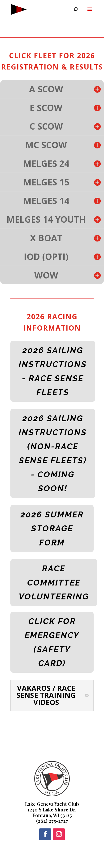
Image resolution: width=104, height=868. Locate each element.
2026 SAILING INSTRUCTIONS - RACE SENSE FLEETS (53, 371)
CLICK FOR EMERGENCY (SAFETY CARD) (52, 642)
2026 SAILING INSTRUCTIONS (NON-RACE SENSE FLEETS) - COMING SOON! (53, 453)
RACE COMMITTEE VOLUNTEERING (54, 582)
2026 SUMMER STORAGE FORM (52, 528)
